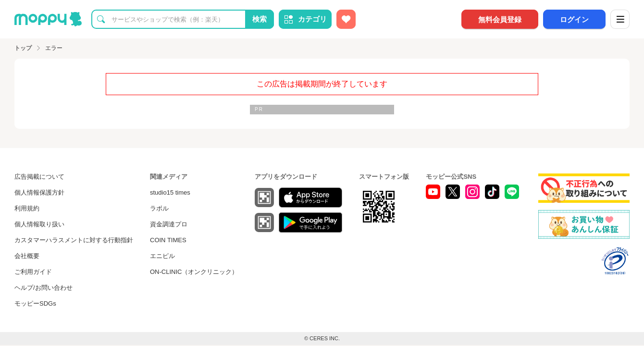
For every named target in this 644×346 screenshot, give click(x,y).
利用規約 (27, 208)
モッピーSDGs (35, 303)
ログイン (574, 19)
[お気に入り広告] (346, 19)
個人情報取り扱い (39, 224)
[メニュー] (620, 19)
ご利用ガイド (33, 272)
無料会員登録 (500, 19)
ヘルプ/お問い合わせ (43, 288)
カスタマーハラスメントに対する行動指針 (74, 240)
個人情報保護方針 (39, 192)
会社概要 (27, 256)
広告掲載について (39, 177)
